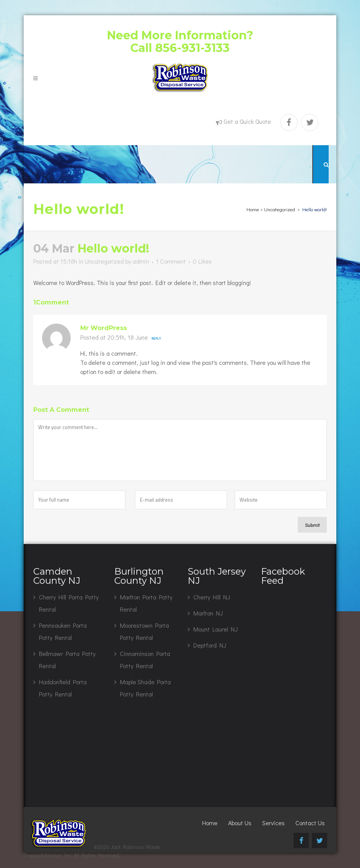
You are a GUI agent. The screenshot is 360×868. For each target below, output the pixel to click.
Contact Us (310, 823)
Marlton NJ (208, 613)
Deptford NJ (210, 645)
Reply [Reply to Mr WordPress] (156, 338)
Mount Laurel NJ (216, 629)
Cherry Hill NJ (212, 597)
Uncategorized (280, 209)
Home (253, 209)
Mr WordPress (104, 328)
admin (141, 261)
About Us (240, 823)
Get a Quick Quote (247, 121)
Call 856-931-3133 (180, 48)
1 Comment (171, 261)
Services (273, 823)
